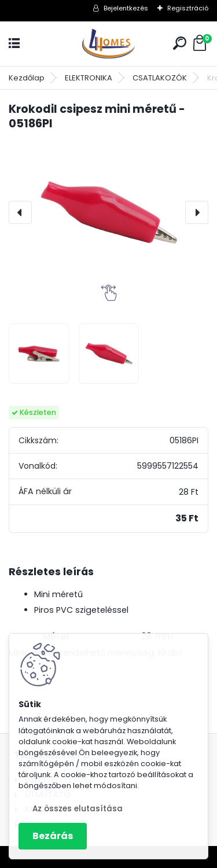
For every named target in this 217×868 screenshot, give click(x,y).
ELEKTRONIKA (89, 78)
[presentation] (20, 212)
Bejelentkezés (126, 8)
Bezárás (53, 836)
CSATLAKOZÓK (160, 78)
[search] (180, 43)
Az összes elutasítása (78, 809)
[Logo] (109, 44)
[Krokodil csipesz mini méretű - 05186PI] (108, 213)
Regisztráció (188, 8)
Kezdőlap (27, 78)
